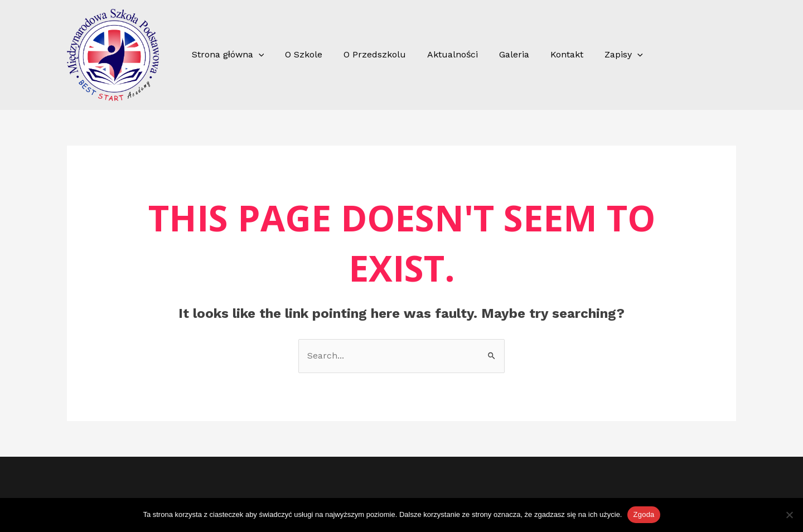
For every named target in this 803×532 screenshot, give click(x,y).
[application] (257, 55)
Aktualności (441, 54)
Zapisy (602, 55)
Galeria (499, 54)
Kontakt (548, 54)
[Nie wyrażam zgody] (789, 515)
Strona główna (226, 55)
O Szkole (299, 54)
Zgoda (644, 514)
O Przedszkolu (366, 54)
